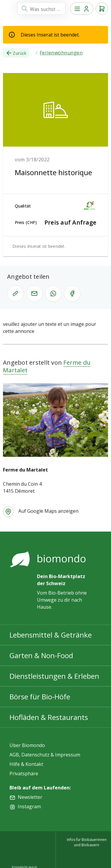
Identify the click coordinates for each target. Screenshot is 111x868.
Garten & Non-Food (41, 655)
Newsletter (30, 797)
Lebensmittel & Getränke (51, 635)
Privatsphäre (24, 774)
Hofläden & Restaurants (49, 717)
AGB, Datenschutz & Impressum (45, 755)
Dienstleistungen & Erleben (54, 676)
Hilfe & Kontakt (26, 764)
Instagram (29, 806)
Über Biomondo (27, 745)
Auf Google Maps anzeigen (48, 511)
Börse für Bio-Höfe (40, 697)
